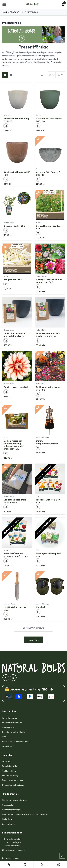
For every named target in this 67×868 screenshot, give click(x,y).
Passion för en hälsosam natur (16, 741)
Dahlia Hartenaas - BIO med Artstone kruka (48, 335)
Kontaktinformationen (12, 722)
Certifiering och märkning (14, 732)
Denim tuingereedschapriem (47, 442)
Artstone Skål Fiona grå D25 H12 (48, 174)
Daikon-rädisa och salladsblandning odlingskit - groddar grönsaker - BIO (14, 445)
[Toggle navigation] (4, 4)
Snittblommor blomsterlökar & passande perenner (25, 814)
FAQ (4, 737)
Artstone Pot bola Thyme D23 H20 (49, 120)
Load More (34, 640)
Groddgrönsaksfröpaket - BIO (49, 555)
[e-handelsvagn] (63, 4)
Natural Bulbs (8, 727)
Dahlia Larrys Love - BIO (16, 387)
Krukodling (7, 819)
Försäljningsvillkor (10, 766)
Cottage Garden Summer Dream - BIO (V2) (49, 281)
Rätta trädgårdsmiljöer (12, 810)
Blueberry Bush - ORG (14, 226)
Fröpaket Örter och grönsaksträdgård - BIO (16, 555)
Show (52, 75)
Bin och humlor (9, 824)
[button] (6, 126)
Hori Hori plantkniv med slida (15, 609)
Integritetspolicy (10, 718)
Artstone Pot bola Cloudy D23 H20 (16, 120)
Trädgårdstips (8, 805)
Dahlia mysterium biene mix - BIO (48, 388)
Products (15, 12)
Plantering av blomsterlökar (15, 800)
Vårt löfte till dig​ (9, 771)
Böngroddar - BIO (13, 280)
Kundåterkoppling (10, 775)
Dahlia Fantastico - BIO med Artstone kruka (15, 335)
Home (5, 12)
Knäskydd (41, 607)
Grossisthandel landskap (13, 785)
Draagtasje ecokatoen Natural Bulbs (15, 501)
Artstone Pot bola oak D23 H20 (17, 174)
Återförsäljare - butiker (13, 780)
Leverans (6, 761)
